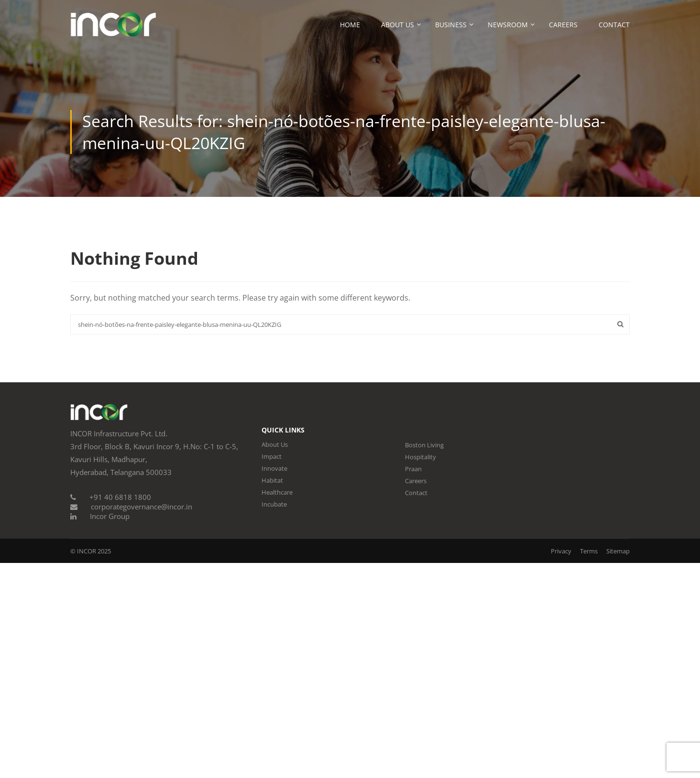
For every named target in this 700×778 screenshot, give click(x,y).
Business (451, 25)
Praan (413, 469)
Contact (614, 25)
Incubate (274, 504)
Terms (589, 551)
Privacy (561, 551)
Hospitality (421, 457)
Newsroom (508, 25)
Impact (272, 456)
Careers (563, 25)
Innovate (274, 468)
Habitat (272, 480)
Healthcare (277, 492)
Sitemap (618, 551)
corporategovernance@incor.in (142, 507)
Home (350, 25)
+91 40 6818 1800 (120, 497)
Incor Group (110, 516)
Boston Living (424, 445)
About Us (398, 25)
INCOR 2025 (94, 551)
